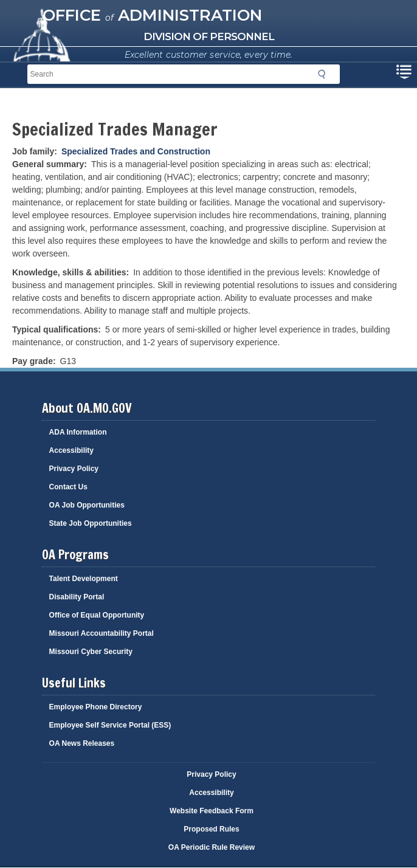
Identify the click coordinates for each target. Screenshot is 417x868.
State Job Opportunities (91, 523)
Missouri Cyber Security (91, 652)
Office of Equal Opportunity (97, 615)
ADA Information (78, 432)
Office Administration (152, 15)
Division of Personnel (209, 36)
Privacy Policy (74, 469)
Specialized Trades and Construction (136, 151)
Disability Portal (77, 597)
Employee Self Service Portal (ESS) (110, 725)
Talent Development (84, 579)
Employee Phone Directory (96, 707)
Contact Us (68, 487)
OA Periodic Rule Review (212, 847)
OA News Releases (82, 743)
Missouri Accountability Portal (102, 633)
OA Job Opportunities (87, 505)
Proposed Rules (211, 829)
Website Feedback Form (212, 811)
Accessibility (71, 450)
